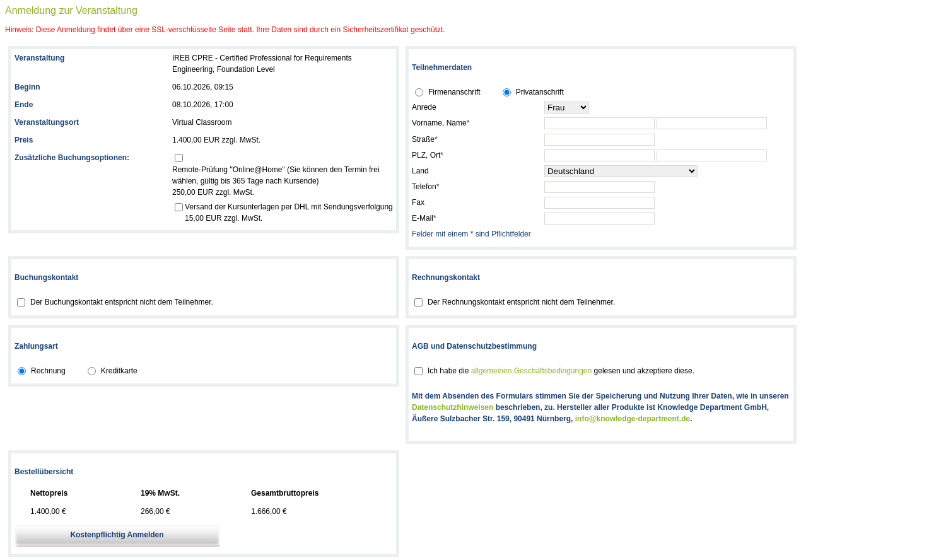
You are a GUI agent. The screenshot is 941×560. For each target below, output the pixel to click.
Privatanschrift (540, 92)
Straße (425, 139)
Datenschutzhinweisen (453, 407)
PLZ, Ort (428, 155)
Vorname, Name (441, 123)
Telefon (425, 187)
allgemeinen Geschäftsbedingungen (531, 371)
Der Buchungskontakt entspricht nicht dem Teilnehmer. (122, 302)
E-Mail (424, 218)
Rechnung (48, 371)
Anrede (424, 107)
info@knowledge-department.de (633, 419)
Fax (418, 202)
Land (420, 171)
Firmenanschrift (454, 92)
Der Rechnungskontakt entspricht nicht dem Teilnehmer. (521, 302)
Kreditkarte (119, 371)
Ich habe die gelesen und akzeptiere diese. (561, 371)
